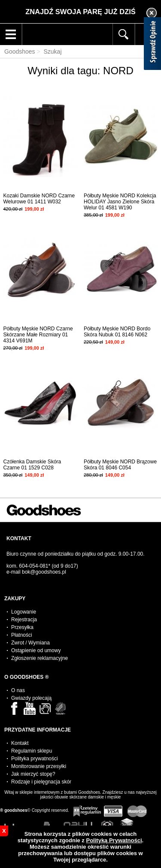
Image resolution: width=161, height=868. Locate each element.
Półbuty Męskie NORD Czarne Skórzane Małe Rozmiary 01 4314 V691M (38, 335)
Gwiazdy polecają (31, 698)
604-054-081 (33, 566)
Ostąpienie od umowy (36, 650)
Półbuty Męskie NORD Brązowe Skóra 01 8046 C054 (120, 465)
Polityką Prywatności (114, 840)
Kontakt (20, 743)
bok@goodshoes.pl (44, 572)
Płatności (22, 635)
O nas (18, 690)
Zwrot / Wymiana (30, 643)
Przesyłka (22, 627)
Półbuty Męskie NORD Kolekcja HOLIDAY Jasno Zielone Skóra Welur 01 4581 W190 (120, 202)
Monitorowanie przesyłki (39, 766)
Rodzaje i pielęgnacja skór (41, 782)
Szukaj (52, 51)
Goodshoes (20, 51)
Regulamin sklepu (32, 751)
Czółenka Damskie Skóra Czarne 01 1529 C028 (32, 465)
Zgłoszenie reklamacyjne (39, 658)
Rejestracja (24, 620)
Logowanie (24, 612)
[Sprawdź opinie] (152, 45)
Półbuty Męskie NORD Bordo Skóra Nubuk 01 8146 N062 (117, 332)
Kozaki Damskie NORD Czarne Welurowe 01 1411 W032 (39, 199)
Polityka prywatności (35, 759)
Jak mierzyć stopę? (33, 774)
